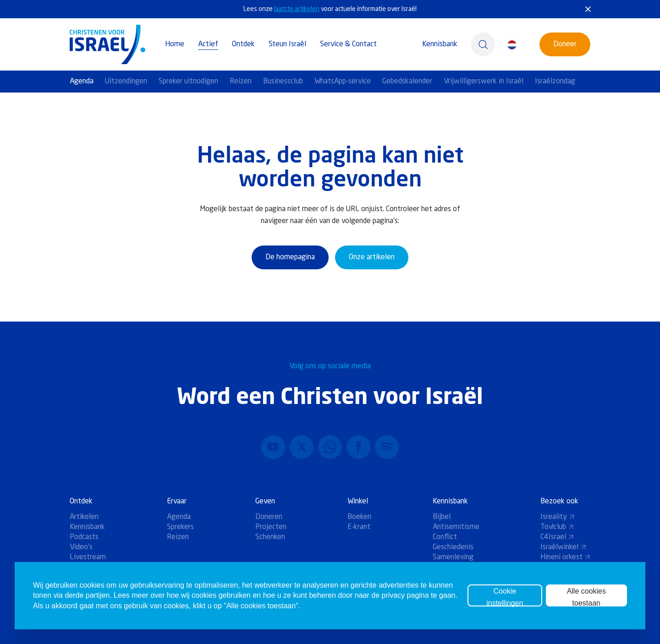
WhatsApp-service (343, 82)
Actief (208, 44)
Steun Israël (287, 44)
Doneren (269, 517)
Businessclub (283, 82)
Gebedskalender (407, 82)
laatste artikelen (297, 9)
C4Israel (557, 537)
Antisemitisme (456, 527)
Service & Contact (348, 44)
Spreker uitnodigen (188, 82)
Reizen (241, 82)
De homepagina (290, 257)
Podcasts (84, 537)
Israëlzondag (555, 82)
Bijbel (442, 517)
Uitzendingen (126, 82)
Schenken (270, 537)
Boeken (359, 517)
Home (175, 44)
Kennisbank (440, 44)
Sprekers (180, 527)
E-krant (359, 527)
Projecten (271, 527)
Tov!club (557, 527)
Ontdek (243, 44)
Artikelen (84, 517)
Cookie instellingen (505, 597)
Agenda (82, 82)
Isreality (558, 517)
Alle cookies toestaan (586, 597)
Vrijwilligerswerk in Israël (484, 82)
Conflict (445, 537)
